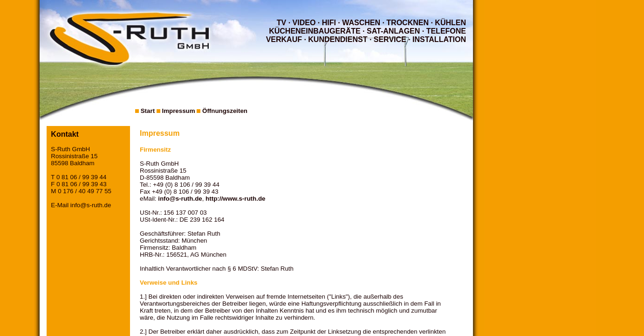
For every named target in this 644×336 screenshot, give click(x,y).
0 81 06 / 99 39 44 (81, 177)
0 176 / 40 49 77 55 (85, 191)
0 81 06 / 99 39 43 (81, 184)
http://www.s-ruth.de (235, 199)
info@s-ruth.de (91, 205)
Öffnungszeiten (225, 111)
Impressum (178, 111)
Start (148, 111)
